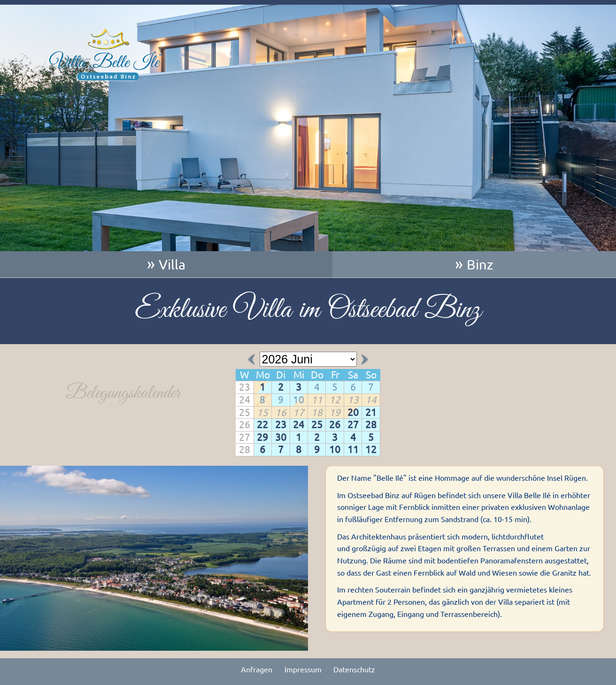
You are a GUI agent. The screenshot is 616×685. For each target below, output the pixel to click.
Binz (480, 264)
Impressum (303, 670)
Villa (172, 264)
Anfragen (257, 670)
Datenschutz (354, 670)
